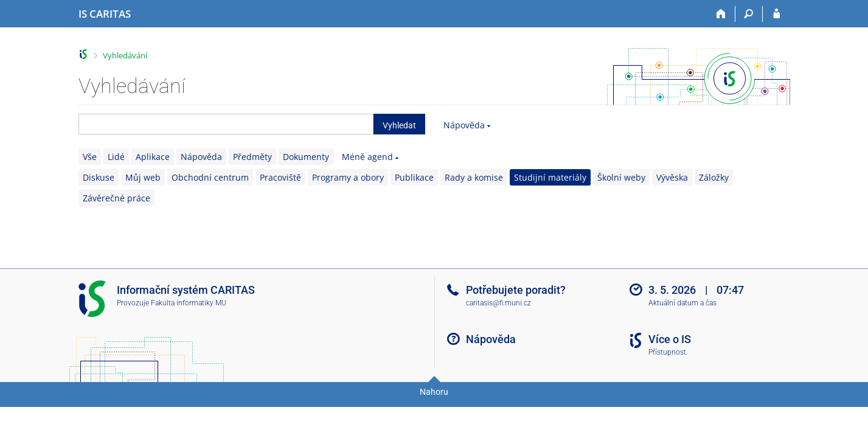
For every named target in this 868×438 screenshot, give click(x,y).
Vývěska (672, 177)
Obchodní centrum (210, 177)
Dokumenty (306, 157)
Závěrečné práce (116, 198)
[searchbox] (226, 124)
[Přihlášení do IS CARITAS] (776, 14)
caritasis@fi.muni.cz (498, 303)
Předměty (252, 157)
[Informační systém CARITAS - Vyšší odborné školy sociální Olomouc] (105, 14)
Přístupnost (667, 352)
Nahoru (434, 392)
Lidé (116, 157)
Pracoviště (280, 177)
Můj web (143, 177)
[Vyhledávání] (749, 14)
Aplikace (153, 157)
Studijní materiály (550, 177)
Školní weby (621, 177)
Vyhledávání (125, 55)
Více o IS (670, 339)
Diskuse (99, 177)
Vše (90, 157)
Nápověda (464, 125)
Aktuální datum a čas (682, 303)
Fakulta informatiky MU (189, 303)
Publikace (414, 177)
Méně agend (367, 157)
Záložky (714, 177)
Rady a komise (474, 177)
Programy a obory (348, 177)
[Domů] (722, 14)
